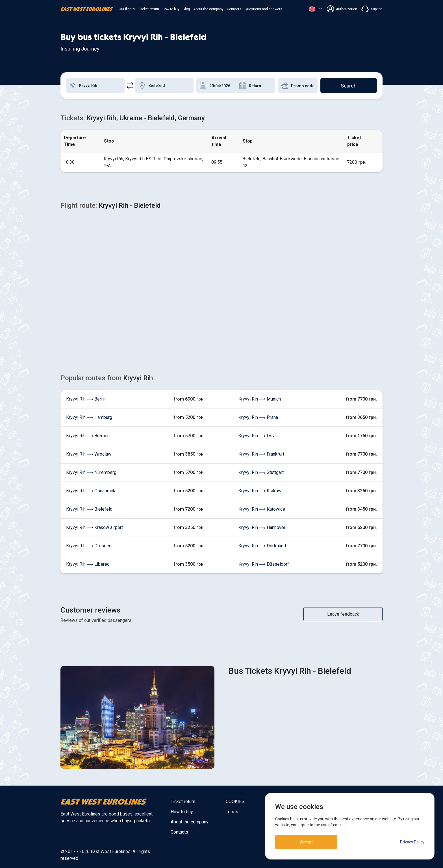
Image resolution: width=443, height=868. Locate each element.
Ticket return (149, 9)
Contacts (234, 9)
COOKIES (235, 802)
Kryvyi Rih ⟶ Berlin (86, 399)
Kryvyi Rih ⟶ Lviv (257, 436)
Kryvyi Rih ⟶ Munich (260, 399)
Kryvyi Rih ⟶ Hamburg (89, 417)
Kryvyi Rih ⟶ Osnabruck (91, 491)
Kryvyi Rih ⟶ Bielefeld (89, 509)
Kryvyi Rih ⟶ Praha (258, 417)
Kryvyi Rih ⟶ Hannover (262, 527)
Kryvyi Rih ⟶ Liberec (88, 564)
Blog (186, 9)
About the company (208, 9)
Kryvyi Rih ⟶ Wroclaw (89, 454)
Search (349, 86)
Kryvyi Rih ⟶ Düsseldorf (264, 564)
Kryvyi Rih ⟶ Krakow (260, 491)
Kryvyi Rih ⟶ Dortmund (262, 546)
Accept (306, 842)
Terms (232, 812)
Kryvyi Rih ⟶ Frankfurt (261, 454)
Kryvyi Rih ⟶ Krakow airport (95, 527)
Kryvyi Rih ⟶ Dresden (89, 546)
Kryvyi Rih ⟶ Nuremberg (91, 472)
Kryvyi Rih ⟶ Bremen (88, 436)
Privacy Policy (412, 842)
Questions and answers (263, 9)
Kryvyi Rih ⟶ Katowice (262, 509)
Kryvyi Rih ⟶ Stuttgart (261, 472)
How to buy (171, 9)
